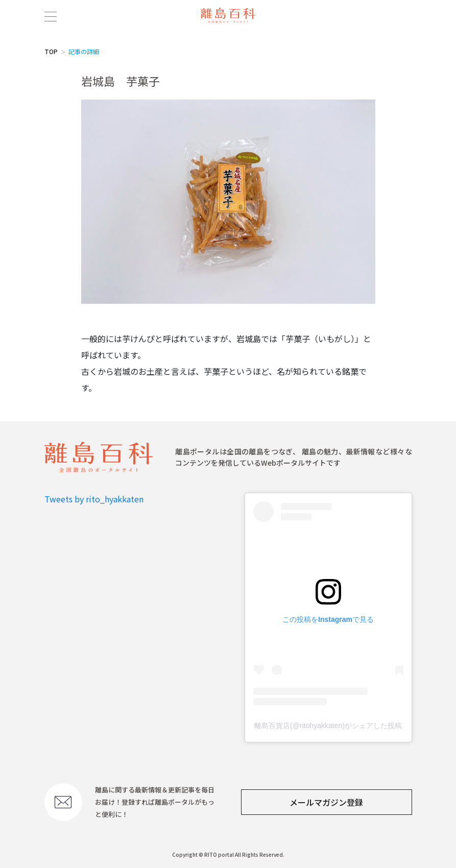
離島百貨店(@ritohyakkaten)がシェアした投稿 (328, 726)
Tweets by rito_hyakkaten (94, 499)
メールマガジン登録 (326, 802)
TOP (51, 51)
